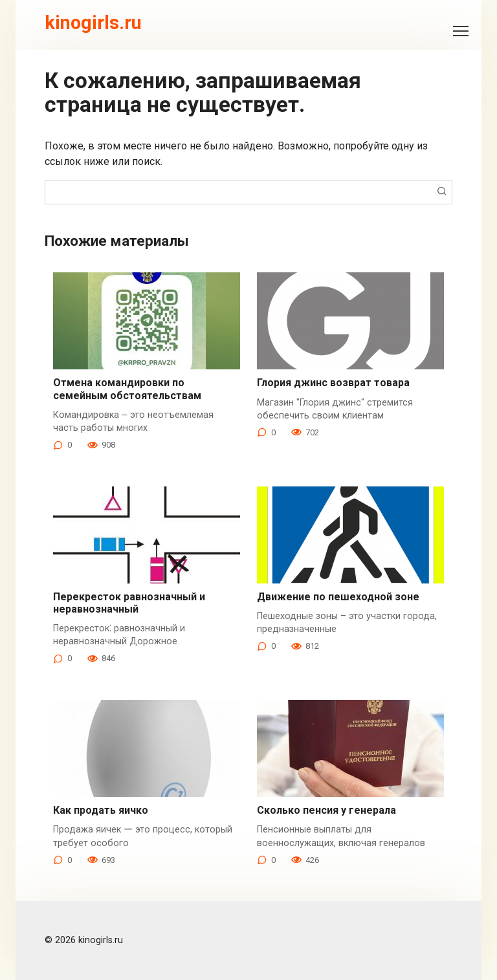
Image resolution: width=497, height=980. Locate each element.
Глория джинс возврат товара (333, 383)
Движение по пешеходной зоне (338, 597)
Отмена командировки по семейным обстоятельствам (127, 389)
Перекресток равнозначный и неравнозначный (129, 603)
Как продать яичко (101, 810)
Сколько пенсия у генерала (326, 810)
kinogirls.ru (93, 23)
